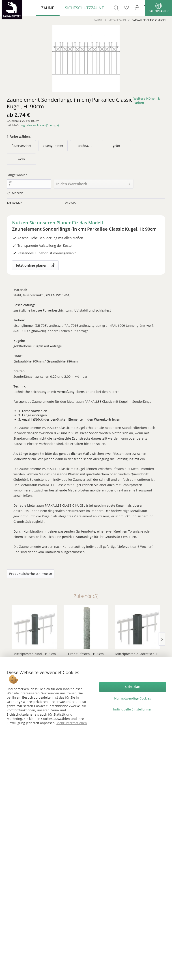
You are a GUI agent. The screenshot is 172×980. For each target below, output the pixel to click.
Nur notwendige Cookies (133, 698)
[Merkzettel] (127, 8)
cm (11, 182)
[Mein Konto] (137, 8)
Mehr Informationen (72, 723)
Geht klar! (133, 687)
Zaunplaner (159, 8)
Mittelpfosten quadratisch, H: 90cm (137, 656)
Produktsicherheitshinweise (31, 574)
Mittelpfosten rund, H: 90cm (35, 654)
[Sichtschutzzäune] (84, 8)
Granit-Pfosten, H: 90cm (86, 654)
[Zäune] (48, 8)
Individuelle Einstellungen (133, 709)
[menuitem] (48, 8)
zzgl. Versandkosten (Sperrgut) (40, 125)
